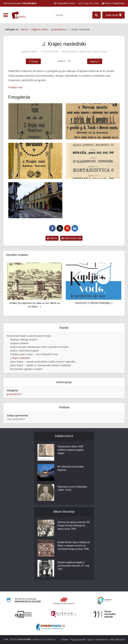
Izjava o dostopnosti (98, 639)
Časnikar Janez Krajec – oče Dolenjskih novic (34, 354)
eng (86, 3)
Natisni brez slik (71, 238)
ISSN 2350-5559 (117, 639)
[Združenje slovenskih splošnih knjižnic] (64, 614)
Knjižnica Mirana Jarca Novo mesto (88, 52)
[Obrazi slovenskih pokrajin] (104, 614)
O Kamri (64, 639)
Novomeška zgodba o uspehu (26, 369)
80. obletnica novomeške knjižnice (71, 468)
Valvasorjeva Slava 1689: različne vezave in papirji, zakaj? (71, 450)
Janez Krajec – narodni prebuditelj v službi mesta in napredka (43, 362)
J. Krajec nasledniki (20, 358)
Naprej (94, 61)
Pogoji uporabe (78, 639)
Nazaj (34, 61)
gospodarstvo (14, 394)
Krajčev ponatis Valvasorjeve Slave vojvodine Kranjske (39, 347)
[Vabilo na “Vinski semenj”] (93, 121)
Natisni (52, 238)
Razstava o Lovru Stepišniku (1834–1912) (72, 488)
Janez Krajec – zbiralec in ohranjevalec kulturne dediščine (41, 365)
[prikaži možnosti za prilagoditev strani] (64, 3)
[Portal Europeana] (104, 601)
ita (91, 3)
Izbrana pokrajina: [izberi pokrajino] (20, 3)
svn (80, 3)
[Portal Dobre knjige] (50, 627)
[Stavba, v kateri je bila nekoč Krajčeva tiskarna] (35, 200)
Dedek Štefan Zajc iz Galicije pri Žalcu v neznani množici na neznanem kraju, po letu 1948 (74, 546)
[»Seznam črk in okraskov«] (35, 161)
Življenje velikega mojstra (24, 339)
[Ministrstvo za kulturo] (24, 601)
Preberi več (15, 87)
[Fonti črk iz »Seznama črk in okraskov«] (93, 161)
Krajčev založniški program (24, 351)
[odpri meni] (6, 15)
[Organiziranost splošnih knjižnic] (64, 601)
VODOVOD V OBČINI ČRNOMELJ (94, 303)
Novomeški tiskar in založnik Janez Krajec (29, 336)
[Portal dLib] (23, 614)
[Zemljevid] (113, 15)
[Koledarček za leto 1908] (35, 121)
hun (97, 3)
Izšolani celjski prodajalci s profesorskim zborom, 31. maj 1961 (73, 566)
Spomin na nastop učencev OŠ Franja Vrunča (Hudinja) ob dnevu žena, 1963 (73, 526)
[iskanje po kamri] (73, 15)
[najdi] (96, 15)
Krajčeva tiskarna (19, 343)
